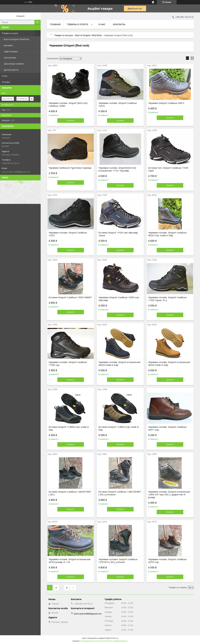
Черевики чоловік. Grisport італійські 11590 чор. (68, 364)
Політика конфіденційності (116, 641)
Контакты (119, 24)
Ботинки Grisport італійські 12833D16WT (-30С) (70, 493)
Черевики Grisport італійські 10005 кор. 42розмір (119, 299)
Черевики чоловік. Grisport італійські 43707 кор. (167, 561)
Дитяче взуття (11, 70)
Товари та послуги (64, 35)
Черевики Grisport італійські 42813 (166, 103)
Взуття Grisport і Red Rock (16, 39)
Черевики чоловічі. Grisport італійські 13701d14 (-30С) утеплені (118, 561)
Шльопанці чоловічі (14, 64)
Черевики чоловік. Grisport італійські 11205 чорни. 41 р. (167, 299)
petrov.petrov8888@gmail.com (16, 172)
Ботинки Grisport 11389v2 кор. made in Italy (119, 428)
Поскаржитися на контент (92, 641)
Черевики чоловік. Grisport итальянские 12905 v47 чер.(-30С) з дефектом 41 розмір (169, 495)
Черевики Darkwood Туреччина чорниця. (70, 168)
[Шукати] (37, 22)
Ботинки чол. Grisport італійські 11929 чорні (168, 169)
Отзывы (6, 82)
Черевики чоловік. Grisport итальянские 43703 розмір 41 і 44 (70, 561)
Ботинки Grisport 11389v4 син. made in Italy (69, 428)
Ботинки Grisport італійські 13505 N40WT (70, 297)
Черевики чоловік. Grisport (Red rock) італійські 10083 (68, 105)
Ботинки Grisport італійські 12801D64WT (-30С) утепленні (120, 493)
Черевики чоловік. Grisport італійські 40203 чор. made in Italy (167, 234)
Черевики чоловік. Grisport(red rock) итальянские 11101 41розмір (117, 169)
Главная (55, 24)
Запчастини (10, 58)
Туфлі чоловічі (11, 51)
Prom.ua (115, 638)
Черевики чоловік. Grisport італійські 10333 (118, 105)
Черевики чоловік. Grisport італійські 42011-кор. (167, 428)
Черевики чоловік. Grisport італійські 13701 (68, 234)
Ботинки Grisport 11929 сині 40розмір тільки (118, 234)
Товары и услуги (10, 33)
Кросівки (8, 45)
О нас (5, 76)
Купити (71, 120)
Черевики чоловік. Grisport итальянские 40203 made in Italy (119, 364)
